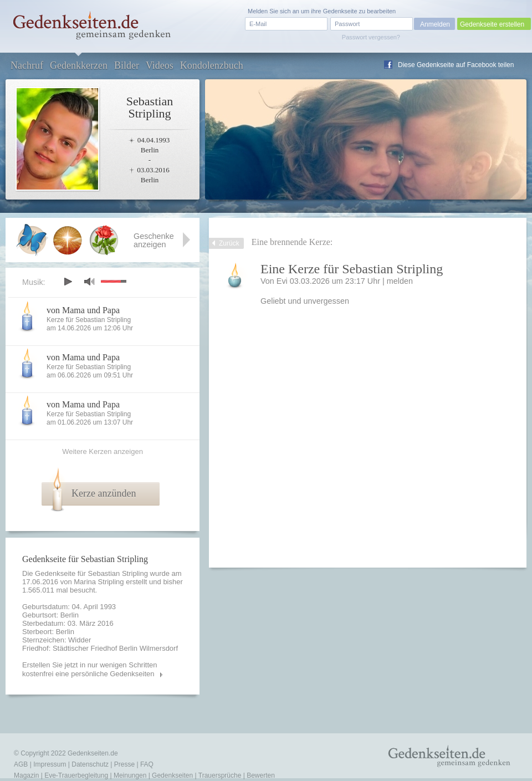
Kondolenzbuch (212, 65)
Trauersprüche (220, 775)
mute (89, 281)
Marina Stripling (99, 582)
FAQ (147, 764)
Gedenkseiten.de (93, 753)
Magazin (26, 775)
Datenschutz (90, 764)
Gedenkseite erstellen (492, 24)
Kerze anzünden (104, 493)
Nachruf (27, 65)
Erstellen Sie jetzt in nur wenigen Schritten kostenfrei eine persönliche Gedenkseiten (90, 669)
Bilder (127, 65)
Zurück (229, 243)
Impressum (50, 764)
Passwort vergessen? (371, 37)
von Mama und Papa (83, 310)
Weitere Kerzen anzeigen (103, 451)
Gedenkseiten (172, 775)
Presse (124, 764)
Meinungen (130, 775)
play (68, 282)
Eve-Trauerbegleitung (76, 775)
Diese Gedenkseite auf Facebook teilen (456, 65)
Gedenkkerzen (79, 65)
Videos (160, 65)
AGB (21, 764)
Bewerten (261, 775)
